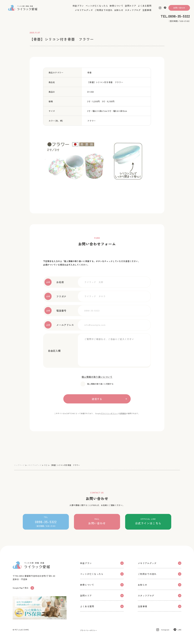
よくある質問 (145, 8)
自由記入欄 (52, 351)
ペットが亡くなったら (97, 8)
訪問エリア (130, 8)
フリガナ (55, 296)
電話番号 (55, 311)
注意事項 (147, 12)
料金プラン (78, 8)
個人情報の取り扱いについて (97, 377)
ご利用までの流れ (104, 12)
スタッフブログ (133, 12)
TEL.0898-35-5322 (175, 18)
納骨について (116, 8)
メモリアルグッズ (84, 12)
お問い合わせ (179, 10)
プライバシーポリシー (109, 413)
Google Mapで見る (24, 589)
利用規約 (123, 413)
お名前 (54, 282)
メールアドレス (59, 325)
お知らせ (119, 12)
